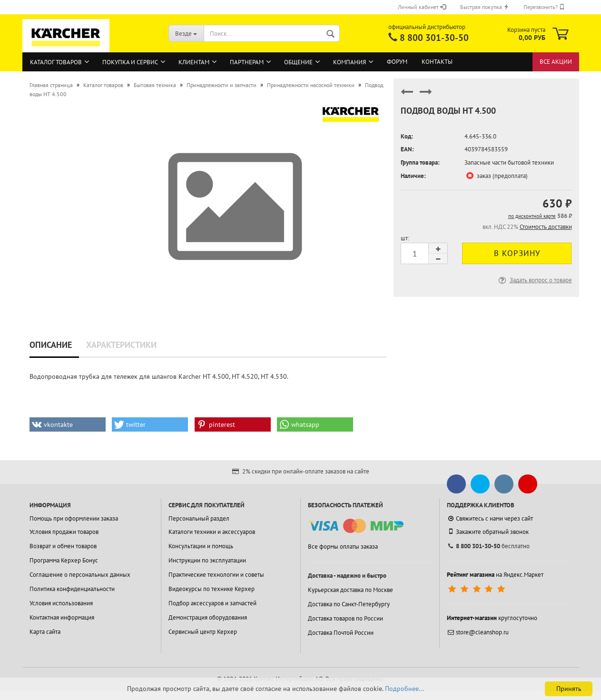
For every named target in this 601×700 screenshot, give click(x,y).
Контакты (437, 62)
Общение (298, 62)
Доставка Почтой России (341, 633)
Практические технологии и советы (216, 575)
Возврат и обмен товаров (63, 546)
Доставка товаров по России (345, 618)
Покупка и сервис (130, 62)
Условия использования (61, 603)
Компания (350, 62)
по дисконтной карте (532, 216)
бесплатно (488, 546)
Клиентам (194, 62)
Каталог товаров (56, 62)
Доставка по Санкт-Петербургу (349, 604)
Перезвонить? (544, 7)
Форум (397, 62)
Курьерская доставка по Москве (350, 590)
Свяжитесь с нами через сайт (490, 518)
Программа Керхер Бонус (64, 560)
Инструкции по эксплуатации (207, 560)
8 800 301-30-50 (434, 38)
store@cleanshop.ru (478, 632)
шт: (405, 238)
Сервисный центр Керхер (203, 632)
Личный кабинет (422, 7)
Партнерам (247, 62)
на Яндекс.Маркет (495, 575)
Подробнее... (404, 689)
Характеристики (121, 345)
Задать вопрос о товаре (535, 280)
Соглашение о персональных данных (80, 575)
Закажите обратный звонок (488, 532)
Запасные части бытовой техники (509, 163)
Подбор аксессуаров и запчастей (212, 603)
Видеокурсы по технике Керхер (212, 589)
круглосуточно (492, 618)
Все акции (556, 62)
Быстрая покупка (485, 7)
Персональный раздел (199, 518)
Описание (51, 345)
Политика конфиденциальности (72, 589)
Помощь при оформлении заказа (74, 518)
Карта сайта (45, 632)
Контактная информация (62, 617)
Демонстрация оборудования (208, 617)
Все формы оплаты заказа (343, 547)
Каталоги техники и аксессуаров (212, 532)
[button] (68, 424)
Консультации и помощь (201, 546)
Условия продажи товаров (64, 532)
